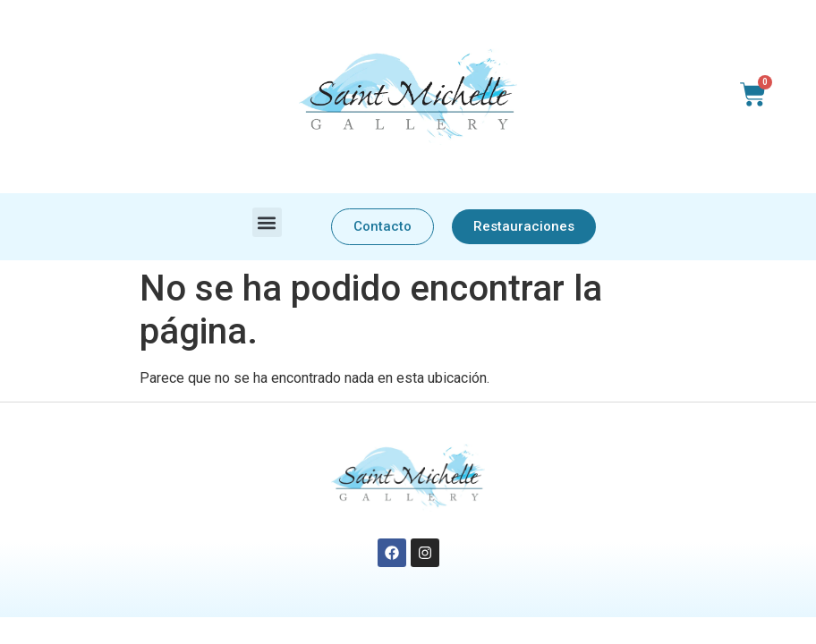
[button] (267, 222)
